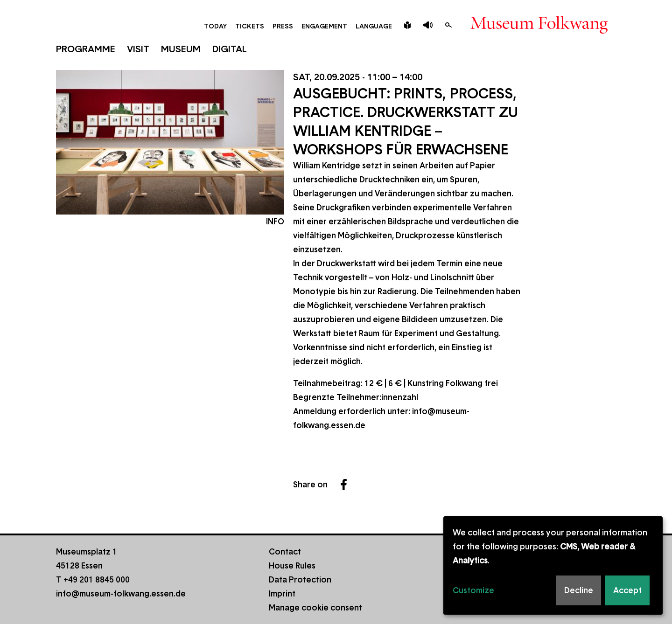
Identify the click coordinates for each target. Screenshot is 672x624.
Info (275, 222)
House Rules (292, 566)
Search (448, 25)
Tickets (250, 26)
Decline (579, 590)
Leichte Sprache (407, 25)
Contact (285, 552)
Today (215, 26)
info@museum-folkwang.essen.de (121, 594)
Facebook (344, 485)
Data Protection (300, 580)
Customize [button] (473, 590)
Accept (627, 590)
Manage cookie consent (315, 608)
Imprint (282, 594)
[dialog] (553, 565)
